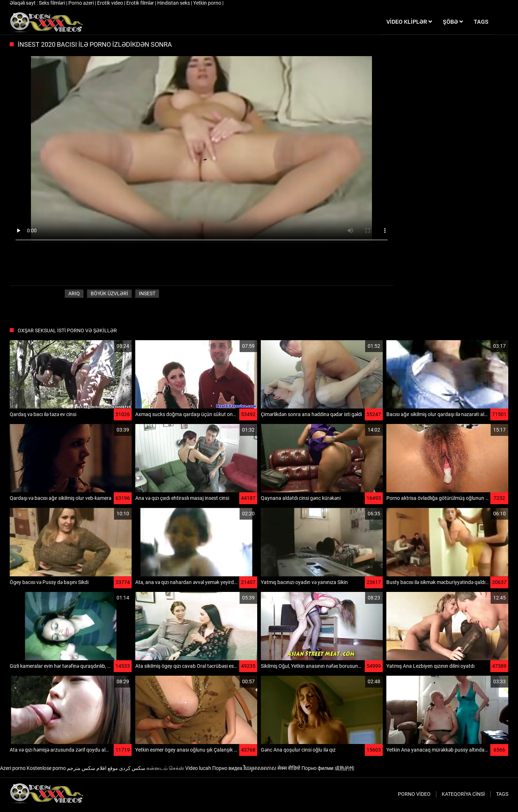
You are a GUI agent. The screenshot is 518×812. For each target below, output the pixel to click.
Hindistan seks (174, 3)
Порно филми (317, 768)
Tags (502, 794)
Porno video (414, 794)
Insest (147, 293)
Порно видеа (227, 768)
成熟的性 (345, 768)
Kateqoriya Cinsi (463, 794)
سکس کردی (132, 768)
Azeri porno (13, 768)
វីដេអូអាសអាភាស (260, 768)
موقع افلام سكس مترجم (92, 768)
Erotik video (111, 3)
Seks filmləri (53, 3)
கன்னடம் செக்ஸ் (165, 768)
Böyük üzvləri (109, 293)
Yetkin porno (208, 3)
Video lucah (198, 768)
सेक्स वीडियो (289, 768)
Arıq (74, 293)
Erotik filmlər (141, 3)
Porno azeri (82, 3)
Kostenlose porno (46, 768)
